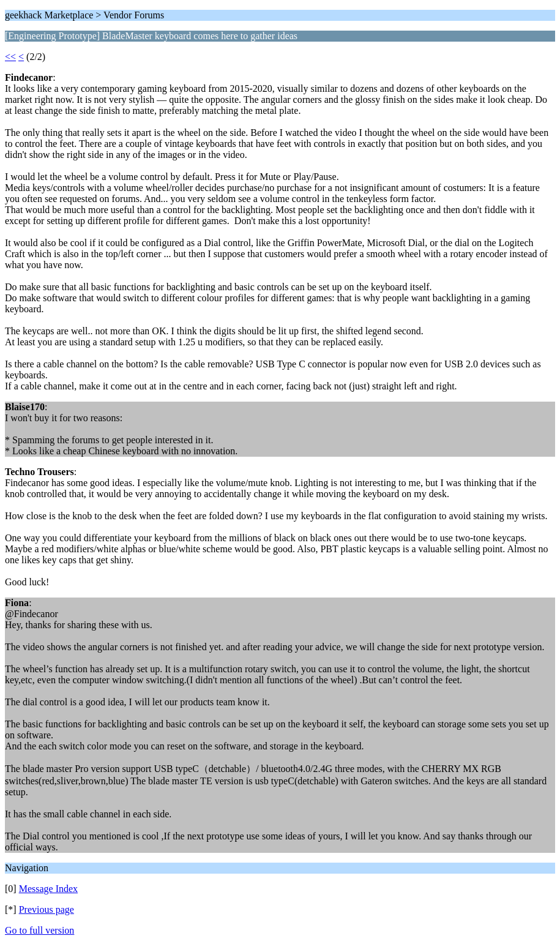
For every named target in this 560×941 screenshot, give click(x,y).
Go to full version (39, 930)
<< (10, 57)
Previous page (47, 909)
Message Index (48, 889)
